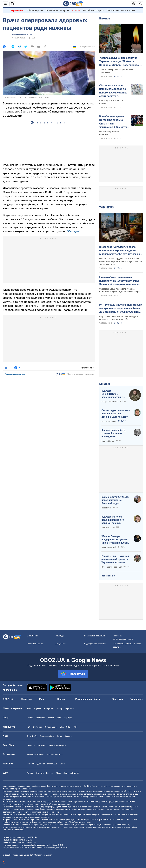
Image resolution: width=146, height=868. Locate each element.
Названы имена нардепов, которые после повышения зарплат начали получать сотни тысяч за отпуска (121, 261)
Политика (26, 699)
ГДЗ (29, 727)
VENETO (76, 10)
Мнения (105, 384)
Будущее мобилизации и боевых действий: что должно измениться (114, 394)
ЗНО (68, 727)
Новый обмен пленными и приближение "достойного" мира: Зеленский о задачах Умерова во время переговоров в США (120, 281)
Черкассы (69, 708)
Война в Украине (35, 10)
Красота (50, 773)
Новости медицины (36, 764)
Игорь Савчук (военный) (112, 567)
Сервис (68, 736)
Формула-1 (69, 718)
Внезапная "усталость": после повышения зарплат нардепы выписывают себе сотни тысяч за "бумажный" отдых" (120, 251)
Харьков (38, 708)
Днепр (59, 708)
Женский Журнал (71, 773)
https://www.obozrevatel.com (99, 786)
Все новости (136, 699)
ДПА (62, 727)
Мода (58, 773)
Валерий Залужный (109, 402)
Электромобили (47, 736)
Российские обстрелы (94, 10)
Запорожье (49, 708)
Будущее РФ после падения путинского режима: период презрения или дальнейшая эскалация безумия (115, 520)
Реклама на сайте (35, 644)
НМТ (75, 727)
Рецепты (31, 745)
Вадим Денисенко (109, 421)
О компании (32, 636)
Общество (117, 699)
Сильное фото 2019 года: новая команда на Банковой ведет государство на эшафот (115, 500)
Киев (29, 708)
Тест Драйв (32, 736)
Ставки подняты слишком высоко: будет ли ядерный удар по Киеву (116, 414)
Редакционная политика (15, 374)
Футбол (30, 718)
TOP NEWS (107, 207)
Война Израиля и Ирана (57, 10)
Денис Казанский (109, 547)
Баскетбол (41, 718)
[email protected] (36, 847)
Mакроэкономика (55, 755)
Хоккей (51, 718)
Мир (41, 699)
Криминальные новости (22, 34)
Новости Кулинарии (57, 745)
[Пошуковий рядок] (140, 4)
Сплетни (40, 773)
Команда (60, 636)
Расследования (84, 699)
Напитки (41, 745)
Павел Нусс (106, 508)
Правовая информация (94, 636)
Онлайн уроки (51, 727)
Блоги (97, 699)
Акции (60, 736)
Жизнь (61, 699)
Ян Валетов (106, 528)
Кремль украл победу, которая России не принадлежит (114, 433)
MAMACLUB (52, 764)
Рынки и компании (36, 755)
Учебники (38, 727)
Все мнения (107, 576)
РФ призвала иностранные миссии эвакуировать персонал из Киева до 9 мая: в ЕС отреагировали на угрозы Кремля (121, 308)
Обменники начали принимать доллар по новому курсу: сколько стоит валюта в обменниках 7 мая (113, 91)
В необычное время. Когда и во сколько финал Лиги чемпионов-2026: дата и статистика (114, 122)
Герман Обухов (108, 441)
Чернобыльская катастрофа (121, 10)
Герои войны (17, 10)
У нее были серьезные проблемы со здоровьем (116, 71)
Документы (61, 644)
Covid (62, 764)
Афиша (30, 773)
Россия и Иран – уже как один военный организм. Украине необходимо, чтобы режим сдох (115, 559)
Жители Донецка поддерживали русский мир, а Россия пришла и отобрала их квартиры (115, 540)
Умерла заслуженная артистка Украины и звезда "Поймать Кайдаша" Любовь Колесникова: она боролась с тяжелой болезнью (121, 62)
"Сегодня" (73, 231)
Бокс (59, 718)
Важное (105, 18)
